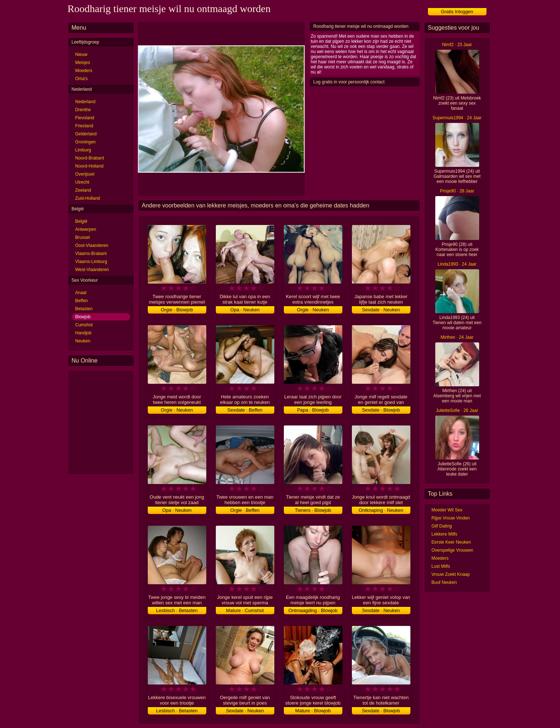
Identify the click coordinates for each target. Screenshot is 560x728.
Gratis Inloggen (457, 12)
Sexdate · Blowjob (381, 410)
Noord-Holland (89, 166)
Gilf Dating (442, 526)
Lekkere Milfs (445, 534)
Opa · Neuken (245, 310)
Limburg (83, 150)
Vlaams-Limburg (91, 262)
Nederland (85, 102)
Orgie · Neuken (313, 310)
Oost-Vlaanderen (92, 245)
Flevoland (85, 118)
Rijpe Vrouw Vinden (451, 518)
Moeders (84, 71)
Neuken (83, 341)
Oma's (82, 79)
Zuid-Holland (88, 198)
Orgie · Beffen (245, 510)
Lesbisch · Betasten (177, 610)
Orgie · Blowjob (177, 310)
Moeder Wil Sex (447, 510)
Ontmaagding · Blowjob (313, 610)
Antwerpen (86, 229)
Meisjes (83, 63)
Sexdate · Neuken (381, 310)
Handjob (84, 333)
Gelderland (86, 134)
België (81, 221)
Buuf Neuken (444, 582)
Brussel (83, 237)
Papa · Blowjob (313, 410)
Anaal (81, 293)
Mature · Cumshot (245, 610)
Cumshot (84, 325)
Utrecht (82, 182)
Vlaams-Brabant (91, 254)
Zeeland (83, 190)
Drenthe (83, 110)
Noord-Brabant (90, 158)
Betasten (84, 309)
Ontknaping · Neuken (381, 510)
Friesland (84, 126)
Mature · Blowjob (313, 711)
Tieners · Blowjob (313, 510)
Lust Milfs (441, 566)
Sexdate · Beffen (245, 410)
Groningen (86, 142)
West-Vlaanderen (92, 270)
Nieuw (81, 55)
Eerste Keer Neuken (451, 542)
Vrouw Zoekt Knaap (451, 574)
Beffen (82, 301)
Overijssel (85, 174)
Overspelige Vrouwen (452, 550)
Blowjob (83, 317)
